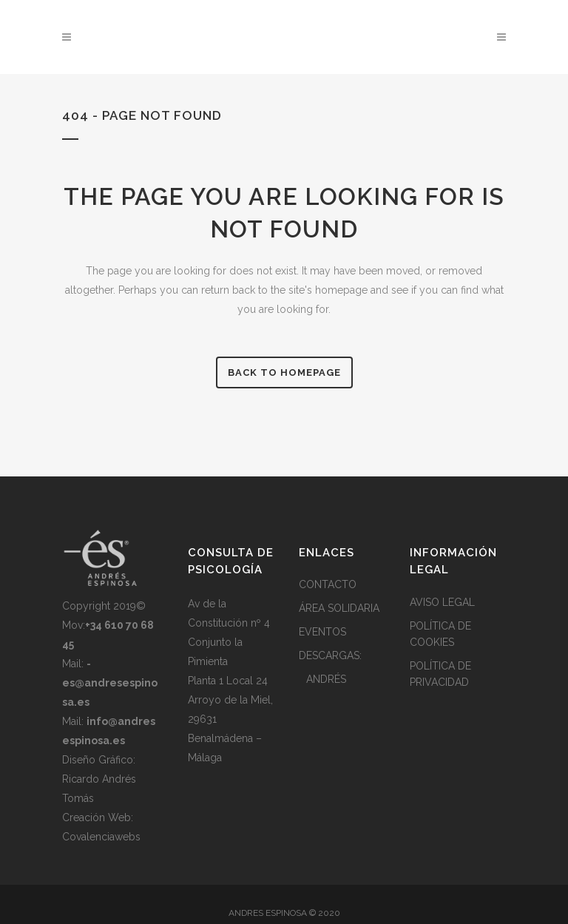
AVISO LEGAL (442, 602)
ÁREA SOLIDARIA (339, 608)
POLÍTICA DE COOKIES (440, 634)
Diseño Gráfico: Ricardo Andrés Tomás (99, 779)
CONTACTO (328, 584)
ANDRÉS (326, 679)
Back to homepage (284, 372)
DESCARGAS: (330, 655)
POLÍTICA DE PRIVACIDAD (440, 674)
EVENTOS (322, 632)
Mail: (110, 683)
